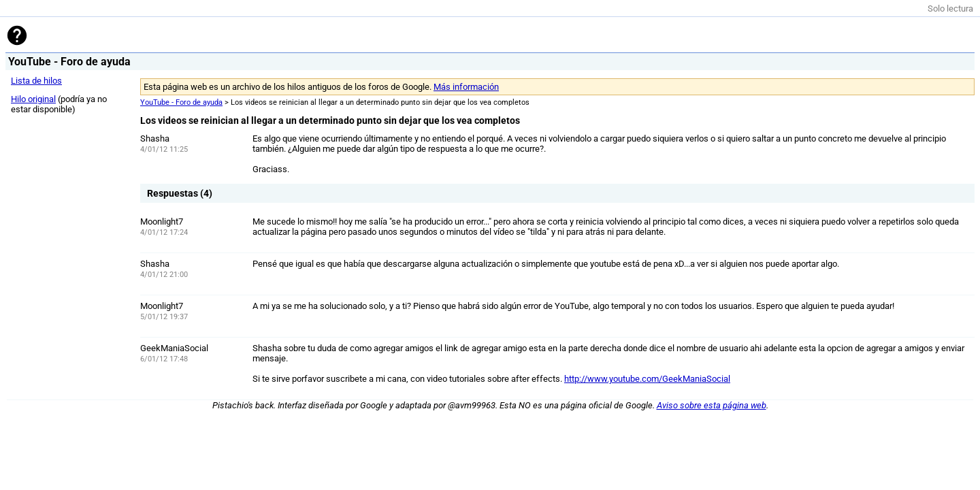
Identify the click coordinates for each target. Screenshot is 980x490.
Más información (466, 87)
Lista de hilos (36, 81)
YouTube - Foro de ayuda (181, 102)
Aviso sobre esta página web (712, 405)
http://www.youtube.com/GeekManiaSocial (647, 379)
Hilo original (33, 99)
